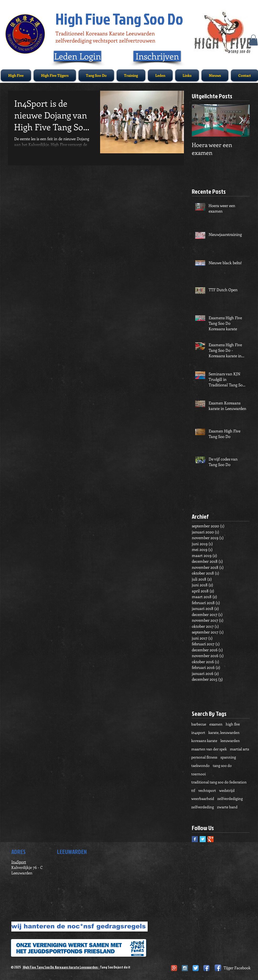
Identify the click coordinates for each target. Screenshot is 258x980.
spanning (228, 757)
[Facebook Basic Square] (195, 839)
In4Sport (19, 862)
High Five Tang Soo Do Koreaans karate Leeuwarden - (61, 967)
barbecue (199, 724)
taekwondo (200, 765)
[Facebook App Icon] (206, 968)
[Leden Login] (78, 56)
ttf (193, 790)
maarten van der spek (209, 749)
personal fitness (204, 757)
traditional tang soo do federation (219, 782)
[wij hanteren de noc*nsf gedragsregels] (79, 927)
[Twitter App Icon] (196, 968)
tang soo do (222, 765)
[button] (253, 40)
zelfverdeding (203, 807)
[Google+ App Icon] (174, 968)
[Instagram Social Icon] (185, 968)
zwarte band (227, 807)
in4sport (198, 732)
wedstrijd (227, 790)
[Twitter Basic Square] (203, 839)
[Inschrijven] (157, 56)
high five (233, 724)
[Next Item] (241, 120)
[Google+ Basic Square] (211, 839)
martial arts (239, 749)
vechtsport (207, 790)
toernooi (198, 774)
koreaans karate (204, 741)
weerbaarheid (203, 798)
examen (216, 724)
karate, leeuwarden (224, 732)
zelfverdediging (230, 798)
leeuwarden (230, 741)
